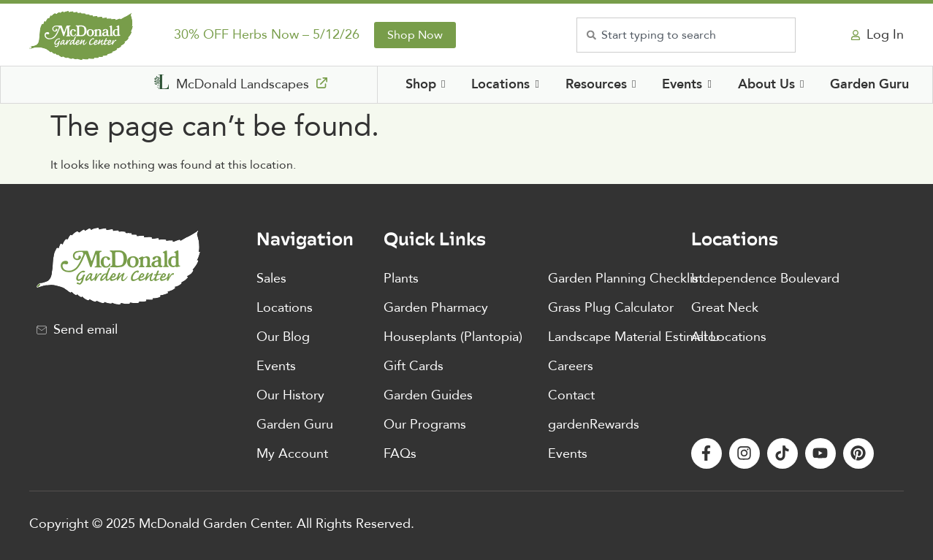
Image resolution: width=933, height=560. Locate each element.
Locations (285, 308)
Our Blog (283, 337)
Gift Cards (414, 366)
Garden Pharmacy (436, 308)
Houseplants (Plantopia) (453, 337)
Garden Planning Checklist (625, 279)
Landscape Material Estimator (634, 337)
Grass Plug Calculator (611, 308)
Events (276, 366)
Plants (401, 279)
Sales (271, 279)
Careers (571, 366)
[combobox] (686, 35)
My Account (292, 454)
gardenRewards (594, 425)
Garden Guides (428, 395)
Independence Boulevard (765, 279)
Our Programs (425, 425)
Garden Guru (295, 425)
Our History (290, 395)
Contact (571, 395)
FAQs (400, 454)
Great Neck (725, 308)
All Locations (729, 337)
